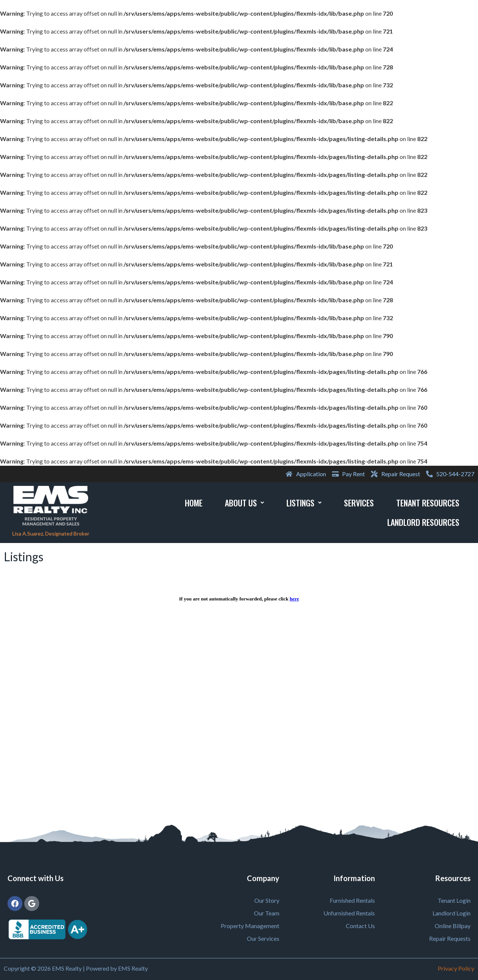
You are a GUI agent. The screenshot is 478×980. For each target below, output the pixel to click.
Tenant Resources (428, 503)
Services (359, 503)
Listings (304, 503)
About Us (244, 503)
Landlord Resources (423, 522)
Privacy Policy (456, 968)
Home (194, 503)
